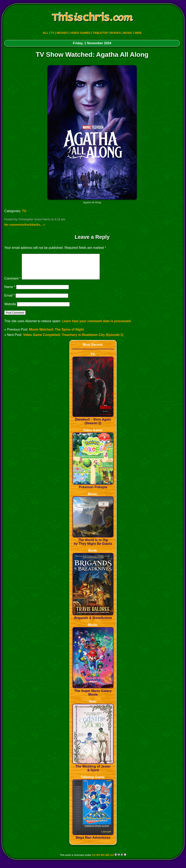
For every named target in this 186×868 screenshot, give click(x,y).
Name (10, 292)
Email (10, 300)
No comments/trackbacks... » (25, 225)
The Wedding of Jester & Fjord (93, 771)
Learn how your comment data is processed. (97, 326)
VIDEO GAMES (80, 33)
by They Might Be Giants (93, 545)
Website (10, 309)
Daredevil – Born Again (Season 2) (93, 424)
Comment (12, 283)
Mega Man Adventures (93, 841)
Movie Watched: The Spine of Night (56, 334)
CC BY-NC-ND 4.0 (103, 860)
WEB (138, 33)
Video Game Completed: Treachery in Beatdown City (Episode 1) (73, 340)
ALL (46, 33)
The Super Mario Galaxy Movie (93, 696)
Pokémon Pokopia (93, 490)
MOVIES (62, 33)
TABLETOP (100, 33)
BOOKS (115, 33)
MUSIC (128, 33)
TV (52, 33)
